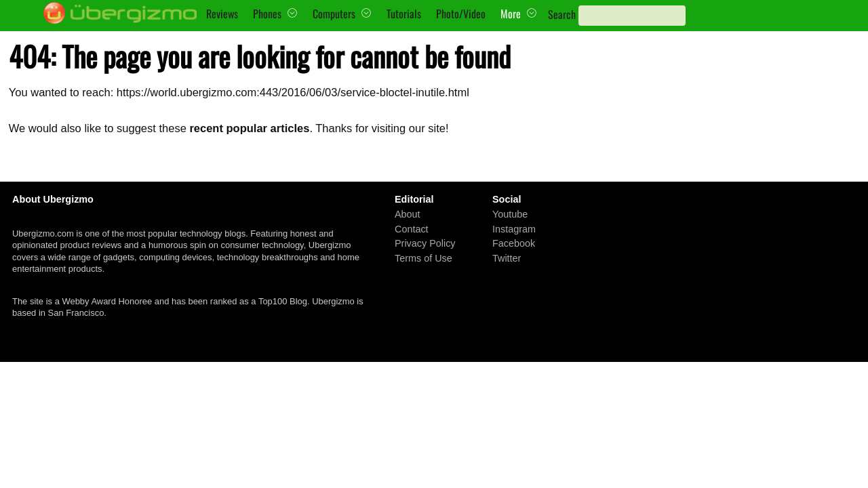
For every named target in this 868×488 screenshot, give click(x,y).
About (408, 214)
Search (562, 14)
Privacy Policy (425, 243)
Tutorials (404, 14)
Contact (412, 228)
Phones (267, 14)
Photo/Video (461, 14)
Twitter (507, 258)
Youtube (510, 214)
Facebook (514, 243)
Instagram (514, 228)
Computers (334, 14)
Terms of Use (423, 258)
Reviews (222, 14)
